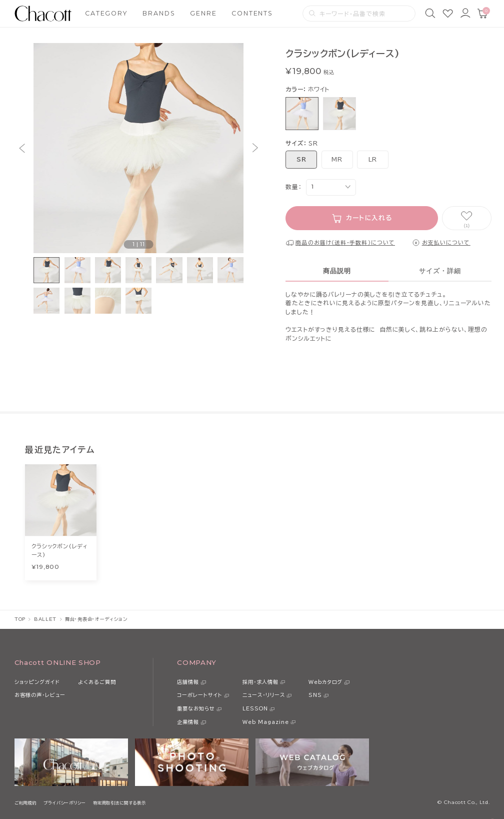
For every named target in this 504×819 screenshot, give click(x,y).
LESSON (255, 708)
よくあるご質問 (97, 682)
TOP (20, 619)
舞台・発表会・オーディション (96, 619)
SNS (315, 695)
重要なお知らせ (196, 708)
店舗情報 (188, 682)
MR (337, 159)
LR (373, 159)
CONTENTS (252, 13)
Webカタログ (325, 682)
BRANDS (159, 13)
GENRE (203, 13)
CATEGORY (106, 13)
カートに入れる (369, 218)
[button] (22, 148)
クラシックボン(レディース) (60, 550)
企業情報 (188, 722)
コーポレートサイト (200, 695)
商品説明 (337, 271)
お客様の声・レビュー (40, 695)
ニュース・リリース (264, 695)
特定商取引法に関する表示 (119, 803)
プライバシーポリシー (64, 803)
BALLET (45, 619)
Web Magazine (266, 722)
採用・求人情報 (260, 682)
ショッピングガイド (37, 682)
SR (301, 159)
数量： (293, 187)
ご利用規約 (25, 803)
